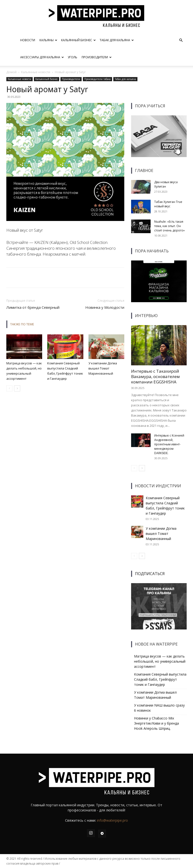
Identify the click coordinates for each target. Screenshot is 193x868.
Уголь (72, 57)
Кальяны (48, 40)
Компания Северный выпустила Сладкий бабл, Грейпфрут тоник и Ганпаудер (160, 679)
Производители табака (97, 79)
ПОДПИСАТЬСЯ (150, 574)
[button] (181, 40)
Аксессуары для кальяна (42, 57)
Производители (97, 57)
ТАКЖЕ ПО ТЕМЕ (22, 324)
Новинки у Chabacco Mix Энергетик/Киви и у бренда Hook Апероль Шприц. (156, 723)
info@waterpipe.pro (112, 820)
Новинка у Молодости (105, 307)
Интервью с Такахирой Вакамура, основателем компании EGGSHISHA (155, 376)
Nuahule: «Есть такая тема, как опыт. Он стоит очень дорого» (169, 226)
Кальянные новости (36, 72)
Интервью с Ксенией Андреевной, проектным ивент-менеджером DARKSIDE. (169, 444)
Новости (28, 40)
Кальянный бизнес (78, 40)
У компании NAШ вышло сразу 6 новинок (159, 708)
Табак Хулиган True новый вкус (168, 204)
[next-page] (17, 388)
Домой (11, 72)
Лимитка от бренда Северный (33, 307)
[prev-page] (9, 388)
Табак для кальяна (117, 40)
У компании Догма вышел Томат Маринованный (103, 368)
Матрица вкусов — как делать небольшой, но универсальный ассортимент (160, 661)
